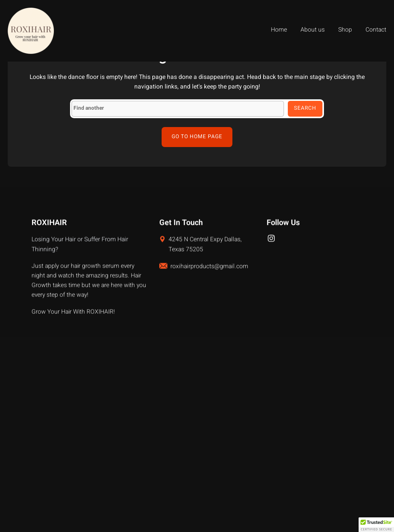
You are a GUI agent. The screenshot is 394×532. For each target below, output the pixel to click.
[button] (376, 525)
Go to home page (197, 137)
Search (305, 108)
